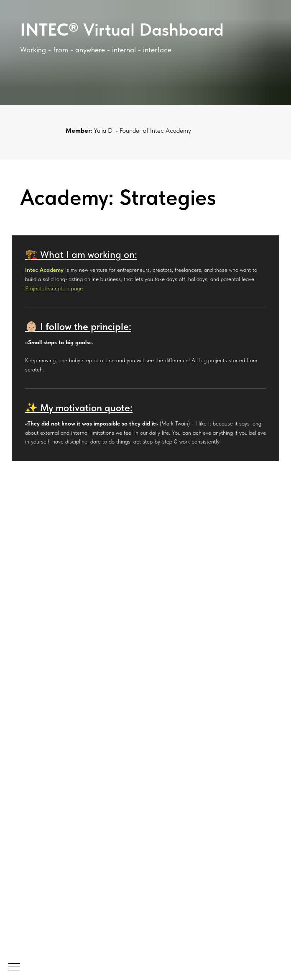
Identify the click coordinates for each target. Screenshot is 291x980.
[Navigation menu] (14, 967)
